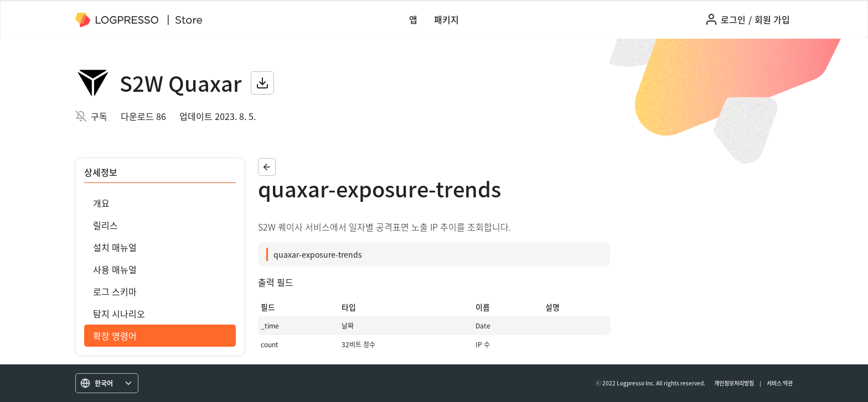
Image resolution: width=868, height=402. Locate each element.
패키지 (446, 19)
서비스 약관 (780, 383)
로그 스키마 (115, 291)
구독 (99, 116)
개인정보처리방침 (734, 383)
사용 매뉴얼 (115, 269)
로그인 (733, 19)
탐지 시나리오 (119, 314)
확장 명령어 (115, 336)
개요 (101, 203)
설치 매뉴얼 (115, 247)
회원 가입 (772, 19)
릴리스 (105, 225)
